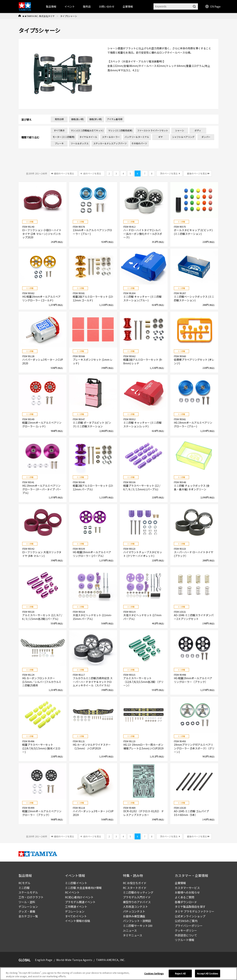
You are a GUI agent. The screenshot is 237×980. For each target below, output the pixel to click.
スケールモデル (28, 892)
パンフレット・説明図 (137, 921)
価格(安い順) (96, 119)
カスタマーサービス (187, 888)
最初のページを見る (64, 173)
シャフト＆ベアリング (183, 137)
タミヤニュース (133, 935)
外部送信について (186, 935)
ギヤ (161, 137)
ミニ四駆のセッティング (138, 892)
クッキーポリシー (186, 930)
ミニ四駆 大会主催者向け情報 (83, 888)
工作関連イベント (76, 907)
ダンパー (206, 137)
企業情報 (180, 883)
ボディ (198, 130)
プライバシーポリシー (189, 926)
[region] (118, 974)
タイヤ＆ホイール (88, 137)
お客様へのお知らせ (187, 892)
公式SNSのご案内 (186, 921)
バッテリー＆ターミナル (137, 137)
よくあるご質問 (185, 897)
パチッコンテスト (134, 911)
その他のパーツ (139, 143)
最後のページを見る (197, 173)
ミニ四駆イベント (76, 883)
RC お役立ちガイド (135, 883)
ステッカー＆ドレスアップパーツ (110, 143)
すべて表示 (59, 130)
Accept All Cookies (208, 973)
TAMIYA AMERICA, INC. (111, 960)
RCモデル (24, 883)
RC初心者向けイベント (79, 897)
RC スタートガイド (135, 888)
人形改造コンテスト (135, 907)
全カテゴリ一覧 (28, 916)
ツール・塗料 (27, 902)
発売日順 (59, 119)
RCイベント (72, 892)
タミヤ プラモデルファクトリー (195, 911)
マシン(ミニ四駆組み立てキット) (87, 130)
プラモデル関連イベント (80, 902)
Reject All (180, 973)
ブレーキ (59, 143)
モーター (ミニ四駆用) (64, 137)
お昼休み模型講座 (134, 916)
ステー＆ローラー (111, 137)
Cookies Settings (154, 973)
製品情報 (51, 6)
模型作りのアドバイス (137, 902)
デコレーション (28, 907)
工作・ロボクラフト (31, 897)
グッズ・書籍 (27, 911)
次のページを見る (169, 173)
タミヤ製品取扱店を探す (190, 907)
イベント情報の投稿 (77, 921)
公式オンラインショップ (190, 916)
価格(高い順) (77, 119)
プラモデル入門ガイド (137, 897)
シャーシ (180, 130)
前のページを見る (92, 173)
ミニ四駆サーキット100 (138, 926)
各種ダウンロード (186, 902)
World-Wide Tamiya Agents (74, 960)
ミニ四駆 (24, 888)
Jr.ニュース (130, 930)
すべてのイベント (76, 916)
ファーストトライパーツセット (153, 130)
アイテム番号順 (115, 119)
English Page (44, 960)
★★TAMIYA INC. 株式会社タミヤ (38, 16)
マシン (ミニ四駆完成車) (120, 130)
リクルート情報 (185, 940)
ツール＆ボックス (80, 143)
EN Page (213, 6)
